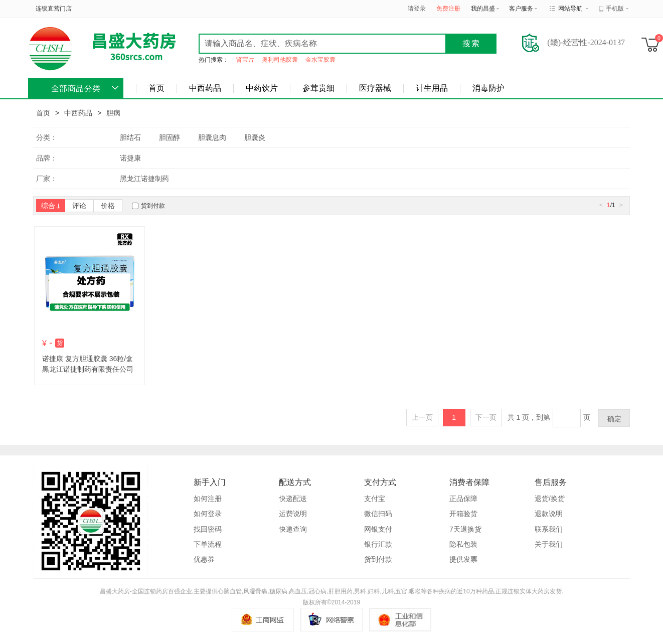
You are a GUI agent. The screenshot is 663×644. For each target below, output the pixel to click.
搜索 (471, 43)
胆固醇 (170, 137)
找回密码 (208, 529)
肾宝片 (245, 60)
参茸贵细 (318, 88)
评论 (79, 206)
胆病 (113, 113)
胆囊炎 (255, 137)
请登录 (417, 9)
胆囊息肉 (212, 137)
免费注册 (448, 9)
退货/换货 (550, 499)
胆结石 (130, 137)
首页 (156, 88)
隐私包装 (463, 544)
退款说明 (549, 514)
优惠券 (204, 559)
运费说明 (293, 514)
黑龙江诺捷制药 (144, 179)
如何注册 (208, 499)
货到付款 (153, 206)
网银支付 (378, 529)
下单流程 (208, 544)
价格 (108, 206)
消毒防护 (488, 88)
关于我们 (549, 544)
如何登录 (208, 514)
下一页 (486, 417)
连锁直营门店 (54, 9)
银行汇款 (378, 544)
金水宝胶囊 (320, 60)
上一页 (422, 417)
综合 (51, 206)
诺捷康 (130, 158)
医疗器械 (375, 88)
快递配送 (293, 499)
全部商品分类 (76, 89)
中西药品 (205, 88)
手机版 (615, 9)
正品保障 (463, 499)
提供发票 (463, 559)
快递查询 (293, 529)
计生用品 (432, 88)
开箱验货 (463, 514)
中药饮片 (262, 88)
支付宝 (375, 499)
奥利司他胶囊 (280, 60)
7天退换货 (465, 529)
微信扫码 (378, 514)
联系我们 (549, 529)
